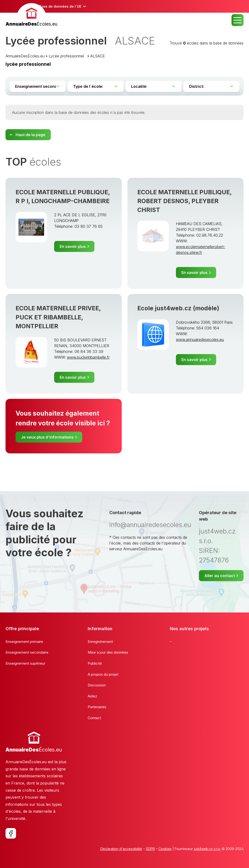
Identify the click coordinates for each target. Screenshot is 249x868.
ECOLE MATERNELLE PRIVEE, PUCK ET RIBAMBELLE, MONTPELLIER (58, 317)
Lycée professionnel (67, 56)
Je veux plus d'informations (47, 437)
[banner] (31, 15)
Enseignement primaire (24, 642)
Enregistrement (100, 642)
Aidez (92, 696)
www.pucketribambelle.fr (88, 357)
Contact (94, 718)
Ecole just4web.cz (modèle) (178, 308)
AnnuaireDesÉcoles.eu (25, 56)
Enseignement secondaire (27, 652)
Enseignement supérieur (25, 663)
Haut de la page (30, 135)
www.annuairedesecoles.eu (200, 339)
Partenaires (97, 707)
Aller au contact (220, 576)
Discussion (97, 685)
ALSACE (98, 56)
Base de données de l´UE (60, 6)
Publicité (95, 663)
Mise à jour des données (108, 652)
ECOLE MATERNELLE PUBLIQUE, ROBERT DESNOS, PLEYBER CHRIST (184, 201)
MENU (237, 20)
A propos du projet (103, 674)
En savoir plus (73, 246)
